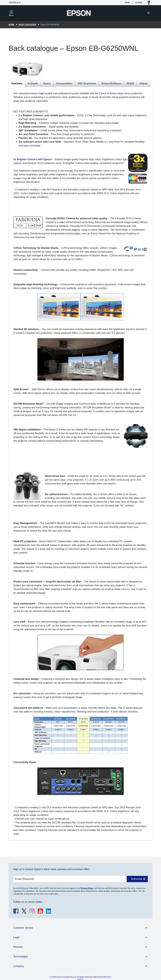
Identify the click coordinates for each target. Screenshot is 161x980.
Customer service (23, 928)
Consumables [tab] (64, 83)
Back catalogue (28, 25)
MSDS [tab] (130, 83)
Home (127, 3)
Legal (16, 937)
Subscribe (136, 879)
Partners (18, 947)
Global (139, 3)
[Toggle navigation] (11, 13)
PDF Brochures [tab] (87, 83)
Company (19, 966)
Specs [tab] (47, 83)
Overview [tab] (17, 83)
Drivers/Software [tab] (111, 83)
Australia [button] (14, 3)
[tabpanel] (81, 464)
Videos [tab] (144, 83)
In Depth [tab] (33, 83)
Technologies (21, 957)
